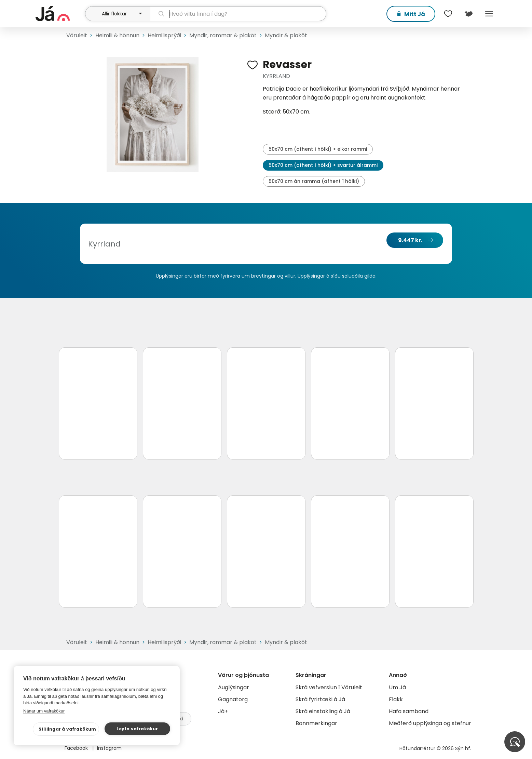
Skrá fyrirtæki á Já (320, 699)
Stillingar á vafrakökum (67, 729)
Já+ (223, 711)
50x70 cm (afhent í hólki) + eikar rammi (318, 149)
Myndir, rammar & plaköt (223, 35)
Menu (489, 14)
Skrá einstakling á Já (323, 711)
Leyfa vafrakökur (137, 729)
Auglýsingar (234, 687)
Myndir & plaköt (286, 35)
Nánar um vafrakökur (44, 711)
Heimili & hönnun (117, 35)
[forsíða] (60, 14)
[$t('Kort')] (469, 14)
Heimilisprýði (164, 35)
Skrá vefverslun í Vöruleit (329, 687)
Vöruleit (77, 35)
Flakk (396, 699)
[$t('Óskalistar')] (448, 14)
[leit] (238, 14)
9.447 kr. (410, 240)
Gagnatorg (233, 699)
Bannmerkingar (316, 723)
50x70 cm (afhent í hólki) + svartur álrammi (323, 165)
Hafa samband (409, 711)
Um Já (397, 687)
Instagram (109, 748)
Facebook (77, 748)
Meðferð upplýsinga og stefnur (430, 723)
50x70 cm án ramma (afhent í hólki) (314, 181)
